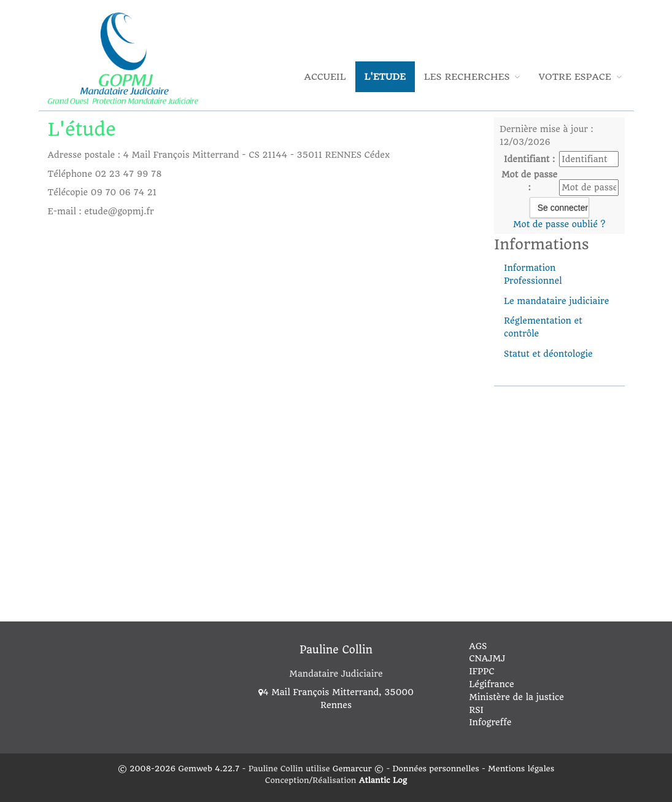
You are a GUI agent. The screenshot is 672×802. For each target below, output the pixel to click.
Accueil (325, 77)
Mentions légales (521, 769)
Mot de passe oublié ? (559, 224)
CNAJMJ (487, 658)
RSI (476, 710)
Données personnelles (436, 769)
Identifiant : (529, 159)
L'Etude (385, 77)
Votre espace (580, 77)
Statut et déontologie (548, 354)
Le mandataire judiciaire (556, 301)
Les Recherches (472, 77)
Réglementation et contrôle (543, 327)
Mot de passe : (529, 181)
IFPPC (481, 671)
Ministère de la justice (516, 697)
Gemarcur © (358, 769)
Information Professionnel (533, 274)
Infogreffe (490, 722)
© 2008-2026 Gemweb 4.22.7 (179, 769)
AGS (478, 646)
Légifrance (492, 684)
